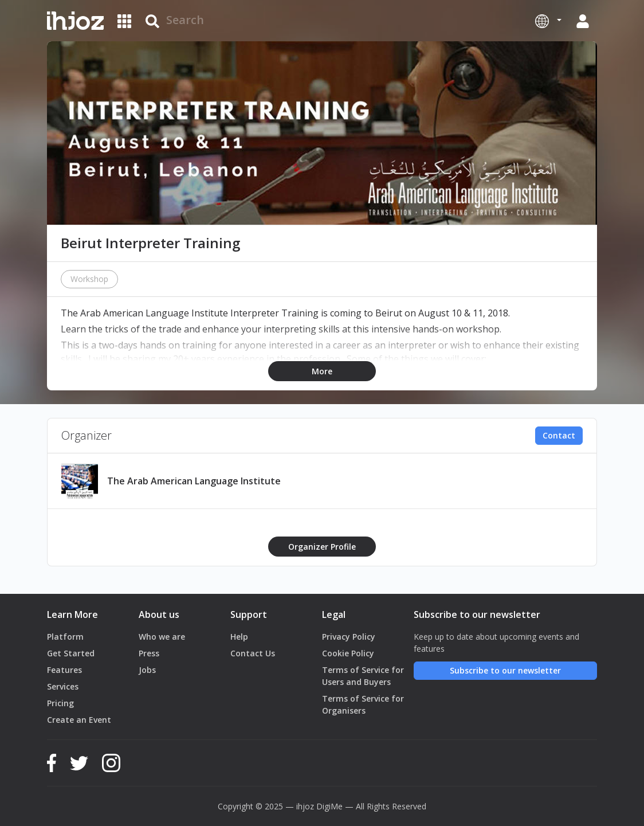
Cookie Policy (348, 653)
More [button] (322, 371)
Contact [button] (559, 435)
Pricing (60, 703)
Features (64, 670)
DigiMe (329, 806)
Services (63, 686)
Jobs (147, 670)
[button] (548, 21)
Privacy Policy (349, 637)
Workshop (89, 279)
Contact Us (253, 653)
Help (239, 637)
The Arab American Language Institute (194, 481)
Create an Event (79, 720)
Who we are (162, 637)
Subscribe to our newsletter (505, 670)
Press (149, 653)
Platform (65, 637)
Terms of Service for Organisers (363, 704)
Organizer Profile (322, 547)
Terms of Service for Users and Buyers (363, 676)
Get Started (71, 653)
